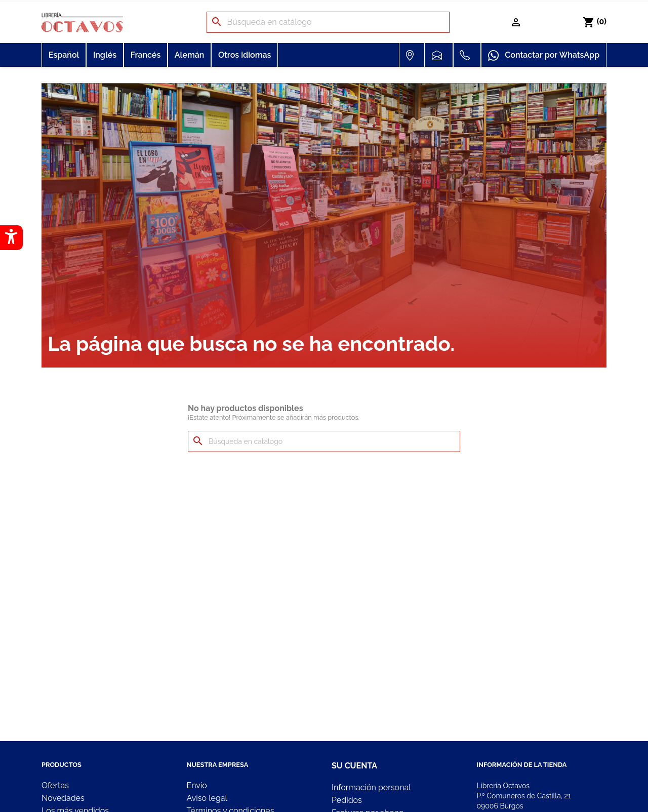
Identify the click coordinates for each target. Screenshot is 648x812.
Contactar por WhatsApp (544, 56)
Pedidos (347, 800)
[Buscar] (328, 22)
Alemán (190, 55)
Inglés (105, 55)
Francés (146, 55)
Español (64, 55)
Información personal (371, 787)
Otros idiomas (245, 55)
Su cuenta (354, 766)
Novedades (63, 798)
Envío (197, 785)
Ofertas (55, 785)
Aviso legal (207, 798)
